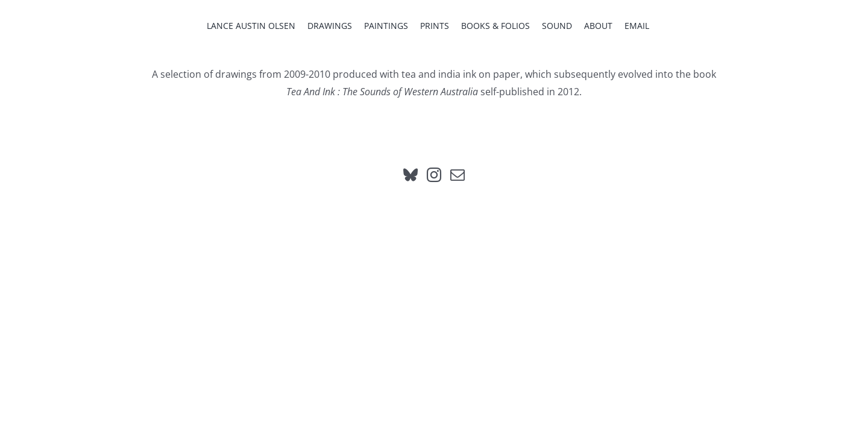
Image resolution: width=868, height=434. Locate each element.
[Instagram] (434, 175)
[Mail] (458, 175)
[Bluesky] (410, 175)
